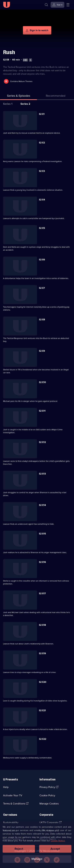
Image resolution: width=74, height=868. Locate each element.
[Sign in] (57, 5)
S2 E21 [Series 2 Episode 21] (42, 710)
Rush (9, 52)
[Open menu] (68, 5)
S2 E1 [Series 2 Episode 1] (42, 114)
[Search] (46, 5)
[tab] (55, 96)
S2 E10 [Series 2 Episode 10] (42, 382)
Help (6, 787)
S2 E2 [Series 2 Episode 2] (42, 143)
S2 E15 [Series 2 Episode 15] (42, 534)
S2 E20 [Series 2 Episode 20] (43, 682)
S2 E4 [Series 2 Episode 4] (42, 200)
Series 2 (25, 104)
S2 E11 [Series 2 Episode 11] (42, 411)
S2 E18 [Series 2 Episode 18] (42, 625)
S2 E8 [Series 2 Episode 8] (42, 320)
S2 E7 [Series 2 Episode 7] (42, 288)
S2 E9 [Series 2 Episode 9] (42, 351)
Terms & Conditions (14, 804)
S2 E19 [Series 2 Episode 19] (42, 653)
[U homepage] (7, 5)
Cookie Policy (47, 795)
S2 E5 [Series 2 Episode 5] (42, 228)
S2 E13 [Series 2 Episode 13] (42, 474)
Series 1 (8, 104)
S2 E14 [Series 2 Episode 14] (42, 505)
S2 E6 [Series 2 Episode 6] (42, 260)
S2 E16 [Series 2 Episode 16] (42, 562)
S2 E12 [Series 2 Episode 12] (42, 442)
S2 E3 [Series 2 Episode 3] (42, 171)
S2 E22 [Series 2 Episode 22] (43, 739)
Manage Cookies (49, 804)
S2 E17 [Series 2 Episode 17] (42, 594)
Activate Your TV (13, 795)
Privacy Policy (47, 787)
